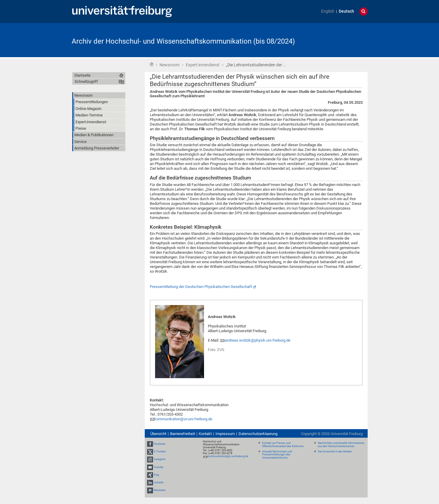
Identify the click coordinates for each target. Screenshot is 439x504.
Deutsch (346, 11)
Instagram (160, 459)
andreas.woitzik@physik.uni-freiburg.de (258, 340)
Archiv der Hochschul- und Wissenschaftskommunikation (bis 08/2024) (183, 41)
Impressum (225, 434)
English (328, 11)
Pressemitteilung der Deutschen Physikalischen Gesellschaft (201, 287)
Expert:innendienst (203, 65)
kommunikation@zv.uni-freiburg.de (183, 419)
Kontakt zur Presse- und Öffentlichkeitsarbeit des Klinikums (283, 445)
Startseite (152, 64)
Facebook (160, 444)
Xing (156, 475)
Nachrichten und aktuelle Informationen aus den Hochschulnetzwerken (341, 445)
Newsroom (170, 65)
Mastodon (160, 490)
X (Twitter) (160, 452)
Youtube (158, 467)
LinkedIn (159, 482)
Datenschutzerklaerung (258, 434)
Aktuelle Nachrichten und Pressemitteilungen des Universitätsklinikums (277, 455)
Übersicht (158, 434)
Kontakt (205, 434)
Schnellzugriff (86, 81)
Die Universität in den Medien (335, 452)
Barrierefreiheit (182, 434)
